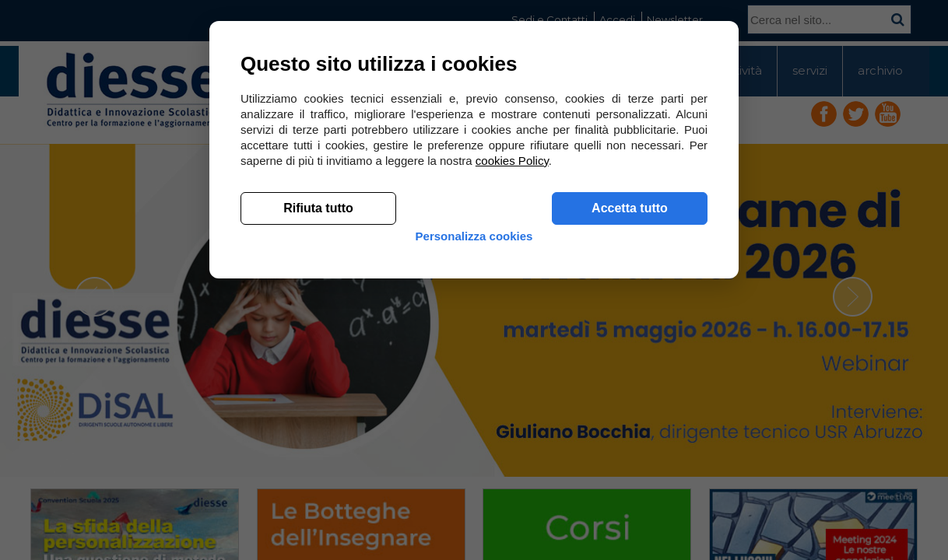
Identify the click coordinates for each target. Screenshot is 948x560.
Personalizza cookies (474, 476)
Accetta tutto (630, 436)
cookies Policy (512, 388)
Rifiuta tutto (318, 436)
